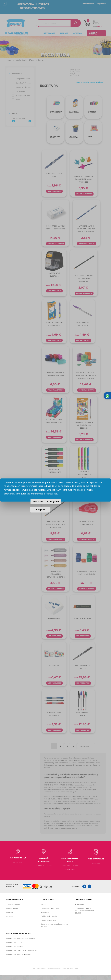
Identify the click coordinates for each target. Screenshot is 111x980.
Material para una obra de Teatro (19, 954)
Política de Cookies (48, 920)
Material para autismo (15, 946)
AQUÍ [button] (59, 490)
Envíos (43, 905)
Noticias (9, 912)
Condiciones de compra (50, 908)
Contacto (10, 916)
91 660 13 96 (79, 905)
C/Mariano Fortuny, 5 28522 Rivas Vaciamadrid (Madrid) (84, 911)
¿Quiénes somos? (13, 905)
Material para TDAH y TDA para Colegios (22, 950)
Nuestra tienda (12, 908)
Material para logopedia (15, 942)
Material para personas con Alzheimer (21, 939)
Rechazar (38, 501)
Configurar (53, 501)
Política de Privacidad (49, 916)
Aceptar (40, 510)
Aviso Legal (45, 912)
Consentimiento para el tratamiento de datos (54, 925)
